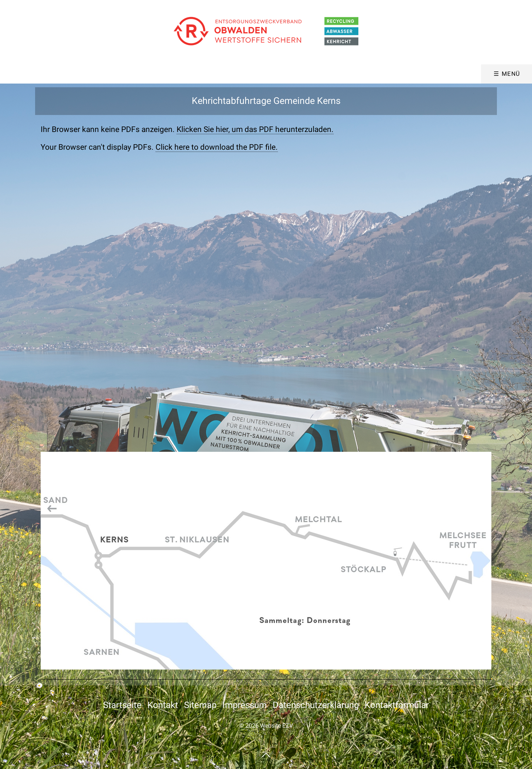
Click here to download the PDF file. (217, 147)
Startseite (122, 705)
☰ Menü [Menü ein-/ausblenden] (507, 74)
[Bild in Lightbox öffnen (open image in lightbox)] (266, 561)
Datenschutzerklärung (316, 705)
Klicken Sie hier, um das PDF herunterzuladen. (255, 129)
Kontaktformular (397, 705)
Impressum (245, 705)
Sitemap (200, 705)
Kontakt (163, 705)
